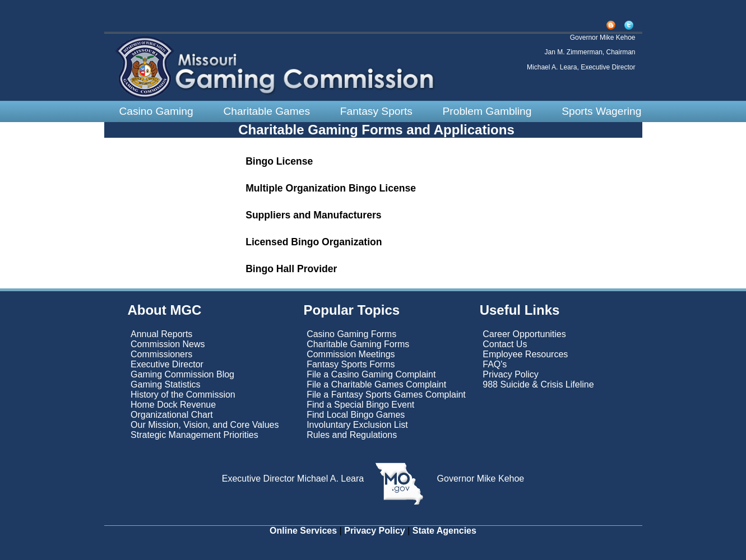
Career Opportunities (524, 334)
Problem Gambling (487, 111)
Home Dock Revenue (173, 405)
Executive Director (167, 364)
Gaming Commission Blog (182, 374)
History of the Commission (183, 395)
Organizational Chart (172, 415)
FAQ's (495, 364)
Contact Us (505, 344)
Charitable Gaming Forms (358, 344)
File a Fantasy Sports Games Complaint (386, 395)
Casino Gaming (156, 111)
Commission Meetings (351, 354)
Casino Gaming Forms (351, 334)
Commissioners (161, 354)
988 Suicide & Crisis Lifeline (538, 384)
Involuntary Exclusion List (357, 425)
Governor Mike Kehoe (479, 479)
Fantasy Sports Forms (351, 364)
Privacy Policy (511, 374)
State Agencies (444, 531)
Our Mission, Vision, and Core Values (206, 425)
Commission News (168, 344)
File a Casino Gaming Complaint (371, 374)
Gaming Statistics (165, 384)
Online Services (303, 531)
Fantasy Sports (376, 111)
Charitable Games (267, 111)
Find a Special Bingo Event (360, 405)
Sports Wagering (601, 111)
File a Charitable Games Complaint (376, 384)
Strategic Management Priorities (194, 435)
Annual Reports (161, 334)
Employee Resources (525, 354)
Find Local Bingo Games (356, 415)
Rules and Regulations (352, 435)
